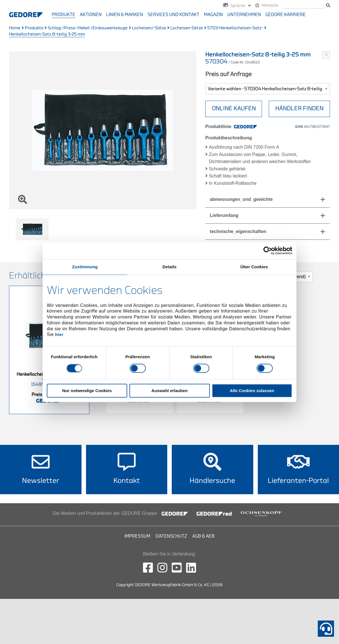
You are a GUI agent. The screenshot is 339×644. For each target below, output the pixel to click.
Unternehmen (244, 15)
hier (60, 335)
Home (15, 28)
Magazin (213, 15)
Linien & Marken (125, 15)
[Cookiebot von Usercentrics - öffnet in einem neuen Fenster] (268, 250)
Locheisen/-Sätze (149, 28)
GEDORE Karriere (286, 15)
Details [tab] (170, 267)
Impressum (137, 536)
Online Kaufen (234, 108)
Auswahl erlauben (170, 391)
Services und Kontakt (173, 15)
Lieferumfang (224, 215)
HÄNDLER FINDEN (299, 108)
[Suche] (304, 6)
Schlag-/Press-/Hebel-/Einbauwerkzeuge (88, 28)
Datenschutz (171, 536)
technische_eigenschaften (238, 231)
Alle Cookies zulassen (252, 391)
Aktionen (91, 15)
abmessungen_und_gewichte (241, 199)
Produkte (63, 15)
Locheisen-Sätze (187, 28)
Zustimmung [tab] (85, 267)
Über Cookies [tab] (254, 267)
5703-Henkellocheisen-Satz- (235, 28)
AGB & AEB (203, 536)
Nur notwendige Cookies (87, 391)
